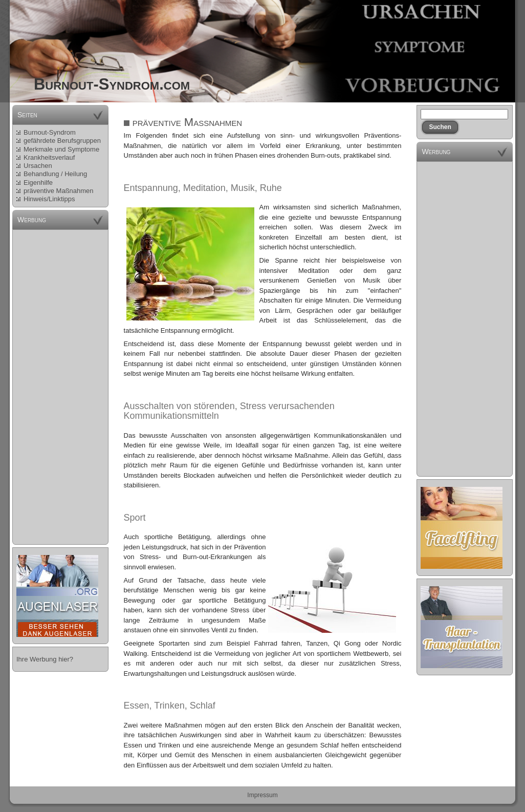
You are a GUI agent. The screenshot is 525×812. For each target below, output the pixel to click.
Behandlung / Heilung (55, 174)
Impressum (262, 795)
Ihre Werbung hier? (45, 659)
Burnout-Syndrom (50, 132)
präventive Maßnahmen (59, 191)
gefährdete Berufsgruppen (62, 141)
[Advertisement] (60, 387)
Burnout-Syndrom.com (112, 84)
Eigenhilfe (38, 183)
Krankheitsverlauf (49, 157)
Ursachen (38, 166)
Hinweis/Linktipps (49, 199)
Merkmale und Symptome (61, 149)
